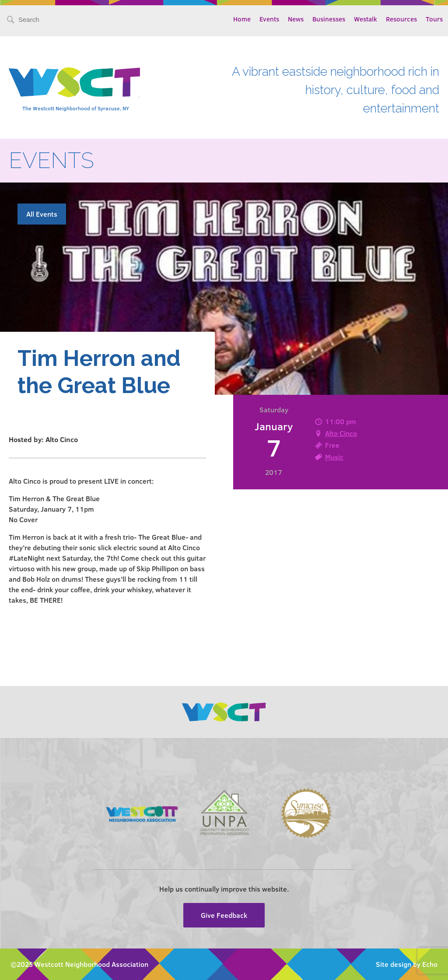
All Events (42, 214)
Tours (434, 19)
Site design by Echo (407, 964)
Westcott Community (74, 82)
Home (242, 19)
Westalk (366, 19)
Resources (401, 19)
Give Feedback (224, 915)
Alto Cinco (341, 433)
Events (269, 19)
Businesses (329, 19)
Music (334, 457)
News (296, 19)
